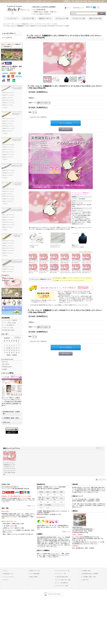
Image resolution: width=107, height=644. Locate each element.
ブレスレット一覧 (62, 18)
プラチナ (89, 278)
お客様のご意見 (87, 571)
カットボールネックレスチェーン (12, 140)
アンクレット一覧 (79, 18)
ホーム (6, 571)
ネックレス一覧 (29, 18)
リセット (101, 448)
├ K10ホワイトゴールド (8, 95)
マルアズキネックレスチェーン (12, 210)
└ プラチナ (5, 107)
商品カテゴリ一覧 (35, 571)
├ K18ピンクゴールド (7, 105)
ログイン (6, 580)
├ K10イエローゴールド (8, 93)
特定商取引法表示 (7, 367)
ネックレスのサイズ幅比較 (9, 320)
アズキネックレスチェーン (12, 184)
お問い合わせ (66, 129)
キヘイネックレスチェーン (12, 236)
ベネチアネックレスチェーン (12, 88)
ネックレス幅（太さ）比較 (63, 580)
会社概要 (4, 369)
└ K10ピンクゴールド (7, 272)
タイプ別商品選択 (35, 574)
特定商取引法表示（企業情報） (11, 413)
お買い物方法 (5, 364)
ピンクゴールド (71, 278)
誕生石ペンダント (45, 18)
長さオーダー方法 (95, 18)
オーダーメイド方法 (7, 328)
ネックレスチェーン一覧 (63, 571)
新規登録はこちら (9, 574)
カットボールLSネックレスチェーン (12, 165)
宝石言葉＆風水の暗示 (8, 330)
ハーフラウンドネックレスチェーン (12, 262)
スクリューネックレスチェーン (12, 114)
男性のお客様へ (34, 577)
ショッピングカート (9, 577)
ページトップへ (102, 479)
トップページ (12, 18)
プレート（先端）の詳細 (9, 323)
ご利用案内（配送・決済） (11, 418)
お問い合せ (5, 362)
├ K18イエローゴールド (8, 100)
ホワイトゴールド (81, 278)
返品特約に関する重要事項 (39, 117)
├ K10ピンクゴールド (7, 98)
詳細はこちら (31, 506)
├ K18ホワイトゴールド (8, 103)
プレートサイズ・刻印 (62, 586)
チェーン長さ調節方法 (8, 325)
